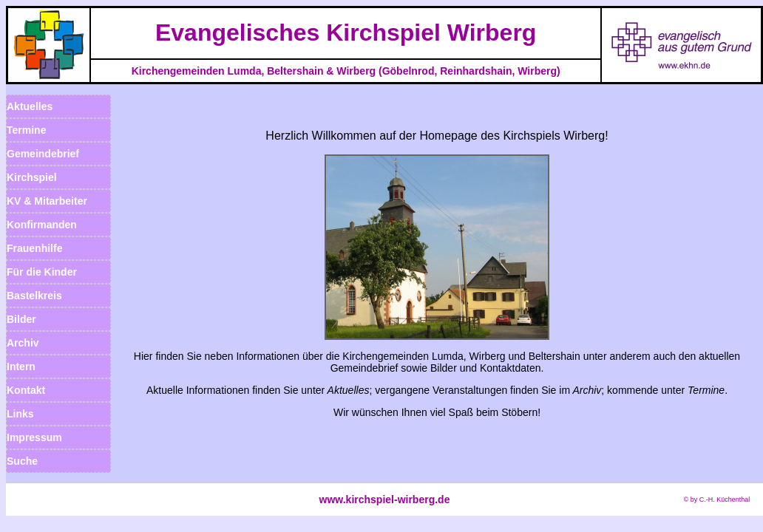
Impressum (34, 437)
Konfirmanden (42, 225)
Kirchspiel (32, 177)
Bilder (21, 319)
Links (20, 414)
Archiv (23, 343)
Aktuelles (30, 106)
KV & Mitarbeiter (47, 201)
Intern (21, 366)
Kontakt (26, 390)
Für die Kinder (42, 272)
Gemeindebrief (43, 154)
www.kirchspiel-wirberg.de (385, 499)
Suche (22, 461)
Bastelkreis (34, 296)
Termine (26, 130)
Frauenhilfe (34, 248)
